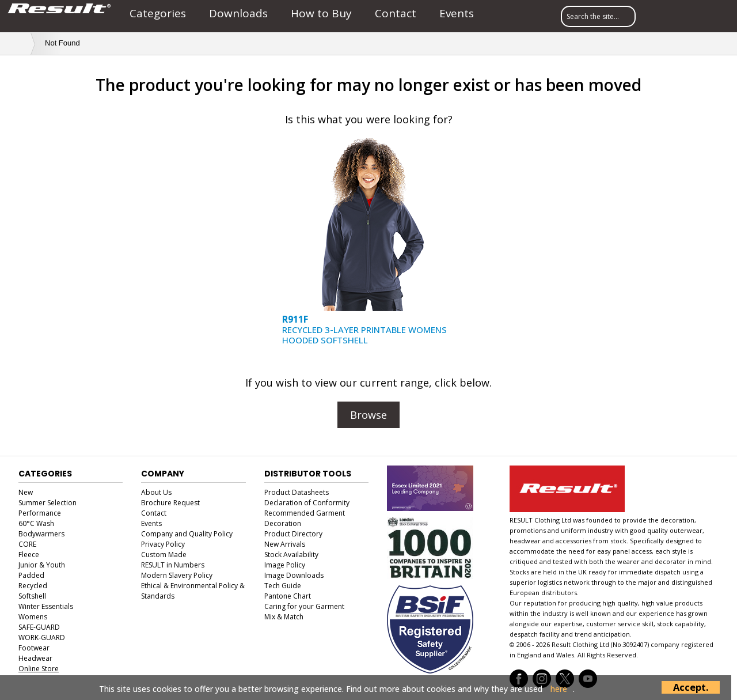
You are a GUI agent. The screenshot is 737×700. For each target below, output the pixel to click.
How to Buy (321, 13)
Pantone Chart (288, 596)
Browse (368, 415)
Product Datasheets (297, 492)
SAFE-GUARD (39, 627)
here (559, 689)
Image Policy (285, 565)
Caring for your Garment (304, 606)
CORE (27, 544)
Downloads (238, 13)
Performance (40, 513)
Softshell (32, 596)
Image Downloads (294, 575)
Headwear (35, 658)
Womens (33, 617)
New (26, 492)
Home (18, 43)
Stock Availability (291, 555)
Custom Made (164, 555)
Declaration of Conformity (307, 503)
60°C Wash (36, 523)
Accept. (691, 687)
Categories (158, 13)
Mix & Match (284, 617)
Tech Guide (283, 586)
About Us (156, 492)
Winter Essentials (46, 606)
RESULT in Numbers (173, 565)
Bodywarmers (41, 534)
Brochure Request (170, 503)
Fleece (29, 555)
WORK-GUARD (42, 637)
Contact (396, 13)
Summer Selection (48, 503)
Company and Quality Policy (187, 534)
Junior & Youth (42, 565)
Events (457, 13)
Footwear (34, 648)
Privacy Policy (163, 544)
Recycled (33, 586)
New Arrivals (285, 544)
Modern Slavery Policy (177, 575)
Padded (31, 575)
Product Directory (293, 534)
